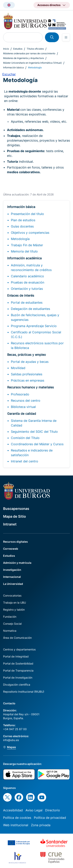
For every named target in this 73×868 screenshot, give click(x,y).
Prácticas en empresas (28, 380)
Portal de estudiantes (27, 302)
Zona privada (41, 825)
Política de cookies (17, 818)
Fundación (10, 617)
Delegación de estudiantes (30, 309)
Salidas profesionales (27, 374)
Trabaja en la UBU (15, 603)
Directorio (53, 810)
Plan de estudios (23, 220)
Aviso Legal (34, 810)
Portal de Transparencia (18, 670)
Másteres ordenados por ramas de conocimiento (29, 53)
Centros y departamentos (19, 649)
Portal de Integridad (16, 656)
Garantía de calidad (22, 414)
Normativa (10, 631)
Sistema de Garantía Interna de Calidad (34, 423)
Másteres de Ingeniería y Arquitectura (23, 58)
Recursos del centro (26, 401)
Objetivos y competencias (30, 233)
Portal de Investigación (18, 678)
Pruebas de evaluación (28, 282)
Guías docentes (22, 226)
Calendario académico (27, 276)
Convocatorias (12, 595)
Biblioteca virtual (23, 407)
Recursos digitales (15, 542)
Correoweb (11, 549)
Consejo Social (12, 624)
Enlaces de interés (21, 295)
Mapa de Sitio (15, 516)
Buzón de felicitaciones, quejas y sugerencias (35, 317)
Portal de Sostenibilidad (18, 663)
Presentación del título (27, 214)
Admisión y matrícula (17, 563)
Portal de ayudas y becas (30, 362)
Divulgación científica (17, 685)
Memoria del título (24, 251)
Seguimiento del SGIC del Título (34, 432)
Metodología (20, 239)
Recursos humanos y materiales (30, 387)
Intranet (10, 524)
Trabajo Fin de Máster (27, 245)
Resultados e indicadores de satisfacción (32, 453)
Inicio (6, 49)
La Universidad (13, 584)
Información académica (24, 258)
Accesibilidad (13, 810)
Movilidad (18, 368)
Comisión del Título (25, 438)
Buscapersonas (16, 509)
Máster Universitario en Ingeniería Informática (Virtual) (32, 63)
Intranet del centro (25, 461)
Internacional (12, 577)
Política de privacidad (50, 818)
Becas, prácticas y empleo (27, 355)
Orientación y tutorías (27, 289)
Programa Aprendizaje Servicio (34, 326)
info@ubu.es (11, 740)
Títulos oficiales (35, 49)
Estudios (18, 49)
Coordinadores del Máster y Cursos (37, 444)
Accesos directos (49, 5)
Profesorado (20, 394)
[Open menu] (66, 37)
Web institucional (16, 825)
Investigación (12, 570)
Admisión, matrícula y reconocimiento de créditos (31, 268)
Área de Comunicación (17, 638)
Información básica (13, 67)
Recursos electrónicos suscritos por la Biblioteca (37, 345)
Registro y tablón (14, 610)
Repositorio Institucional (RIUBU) (24, 692)
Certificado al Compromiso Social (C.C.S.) (36, 335)
